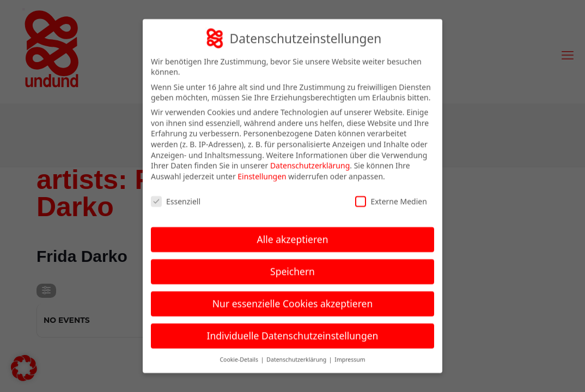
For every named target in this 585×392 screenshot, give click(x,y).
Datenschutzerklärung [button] (297, 352)
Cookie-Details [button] (239, 352)
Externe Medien (391, 194)
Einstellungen (262, 169)
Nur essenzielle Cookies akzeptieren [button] (292, 296)
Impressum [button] (350, 352)
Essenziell (176, 194)
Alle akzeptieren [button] (293, 232)
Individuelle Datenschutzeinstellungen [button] (293, 328)
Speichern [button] (292, 264)
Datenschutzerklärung (310, 158)
